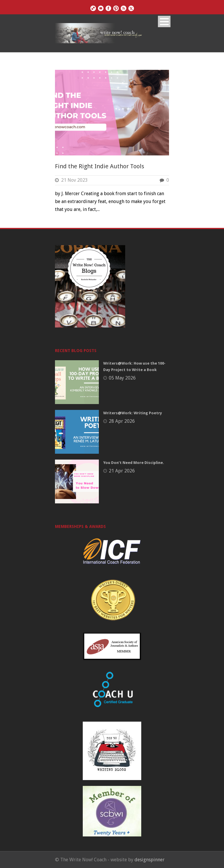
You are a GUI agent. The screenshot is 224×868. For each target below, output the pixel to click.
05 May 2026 (122, 378)
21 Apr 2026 (122, 471)
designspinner (150, 860)
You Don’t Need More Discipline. (134, 463)
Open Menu (164, 21)
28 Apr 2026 (122, 421)
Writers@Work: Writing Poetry (133, 413)
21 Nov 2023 (74, 180)
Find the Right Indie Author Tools (100, 166)
